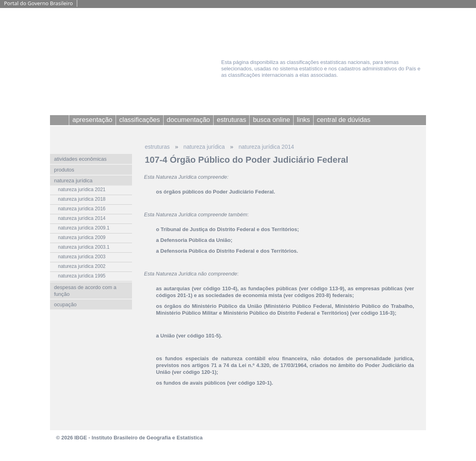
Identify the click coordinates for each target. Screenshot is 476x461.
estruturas (157, 147)
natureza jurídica (204, 147)
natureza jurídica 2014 (266, 147)
